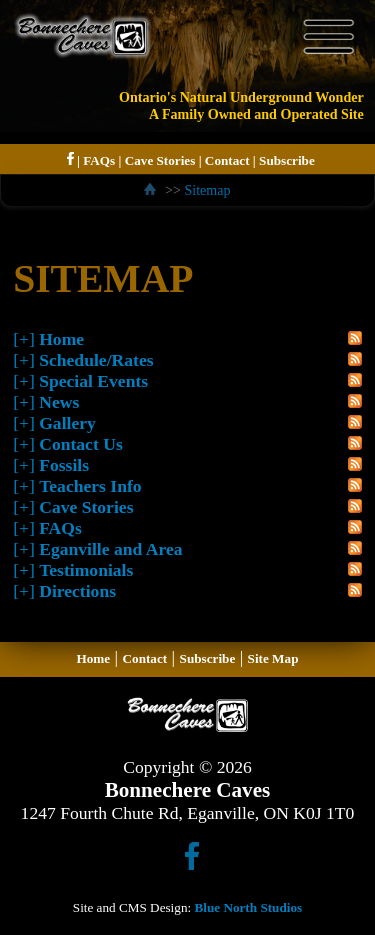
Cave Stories (160, 160)
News (59, 402)
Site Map (273, 658)
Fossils (64, 465)
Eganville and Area (110, 549)
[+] (24, 339)
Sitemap (207, 190)
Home (61, 339)
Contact (227, 160)
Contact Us (81, 444)
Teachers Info (90, 486)
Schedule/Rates (96, 360)
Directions (77, 591)
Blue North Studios (248, 907)
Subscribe (287, 160)
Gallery (67, 423)
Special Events (93, 381)
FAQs (99, 160)
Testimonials (86, 570)
